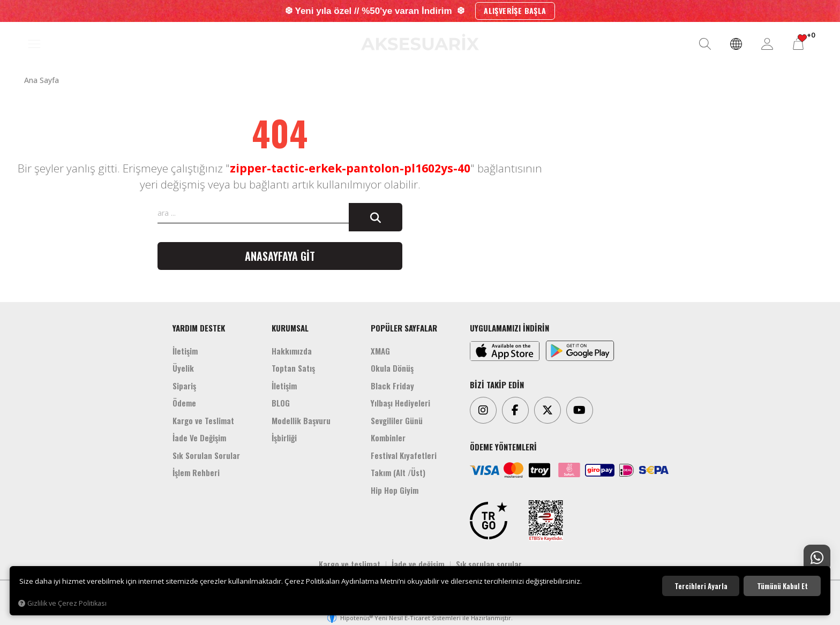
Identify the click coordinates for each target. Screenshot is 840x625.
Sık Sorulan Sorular (206, 455)
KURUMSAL (290, 328)
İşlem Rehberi (196, 472)
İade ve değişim (418, 564)
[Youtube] (580, 410)
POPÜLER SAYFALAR (404, 328)
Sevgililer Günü (397, 420)
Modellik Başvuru (301, 420)
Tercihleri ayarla (701, 586)
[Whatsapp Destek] (817, 558)
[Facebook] (515, 410)
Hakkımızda (292, 351)
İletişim (185, 351)
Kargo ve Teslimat (203, 420)
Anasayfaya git (280, 256)
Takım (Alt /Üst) (398, 472)
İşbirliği (284, 438)
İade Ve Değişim (199, 438)
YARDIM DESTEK (199, 328)
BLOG (281, 403)
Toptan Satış (293, 368)
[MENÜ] (34, 44)
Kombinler (388, 438)
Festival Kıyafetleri (404, 455)
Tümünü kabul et (782, 586)
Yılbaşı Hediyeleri (400, 403)
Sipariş (184, 386)
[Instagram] (483, 410)
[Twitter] (547, 410)
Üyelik (183, 368)
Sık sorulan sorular (489, 564)
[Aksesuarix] (420, 42)
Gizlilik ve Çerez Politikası (62, 603)
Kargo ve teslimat (350, 564)
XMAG (380, 351)
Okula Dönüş (392, 368)
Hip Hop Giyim (395, 490)
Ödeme (184, 403)
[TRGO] (489, 521)
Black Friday (392, 386)
